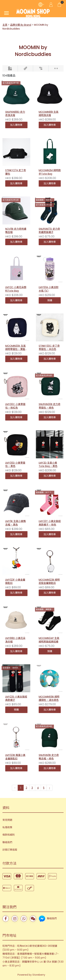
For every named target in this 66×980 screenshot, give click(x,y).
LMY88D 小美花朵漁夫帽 (15, 640)
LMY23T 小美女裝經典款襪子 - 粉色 (50, 523)
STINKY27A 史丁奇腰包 (16, 172)
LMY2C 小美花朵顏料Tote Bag (16, 289)
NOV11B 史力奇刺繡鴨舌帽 (16, 231)
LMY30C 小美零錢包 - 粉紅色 (15, 406)
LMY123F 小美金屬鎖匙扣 (15, 582)
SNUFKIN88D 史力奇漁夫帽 (15, 114)
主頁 (5, 25)
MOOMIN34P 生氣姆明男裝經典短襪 (49, 640)
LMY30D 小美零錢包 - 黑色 (15, 465)
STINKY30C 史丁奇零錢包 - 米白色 (49, 348)
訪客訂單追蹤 (10, 850)
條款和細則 (9, 835)
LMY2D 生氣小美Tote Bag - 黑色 (48, 465)
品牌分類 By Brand (21, 25)
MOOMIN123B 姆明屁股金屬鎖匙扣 (49, 582)
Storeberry (39, 975)
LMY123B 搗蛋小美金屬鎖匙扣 (15, 757)
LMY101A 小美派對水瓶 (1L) (49, 289)
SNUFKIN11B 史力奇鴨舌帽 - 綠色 (49, 757)
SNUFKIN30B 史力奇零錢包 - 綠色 (50, 406)
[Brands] (25, 68)
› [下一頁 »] (50, 788)
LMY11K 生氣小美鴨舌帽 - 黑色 (15, 523)
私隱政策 (7, 827)
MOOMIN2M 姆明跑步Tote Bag (50, 172)
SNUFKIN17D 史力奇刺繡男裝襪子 (49, 231)
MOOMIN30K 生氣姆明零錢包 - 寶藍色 (15, 348)
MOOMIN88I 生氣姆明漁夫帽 (49, 114)
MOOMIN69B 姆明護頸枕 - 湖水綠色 (49, 699)
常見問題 (7, 820)
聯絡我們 (7, 842)
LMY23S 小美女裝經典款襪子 (16, 699)
